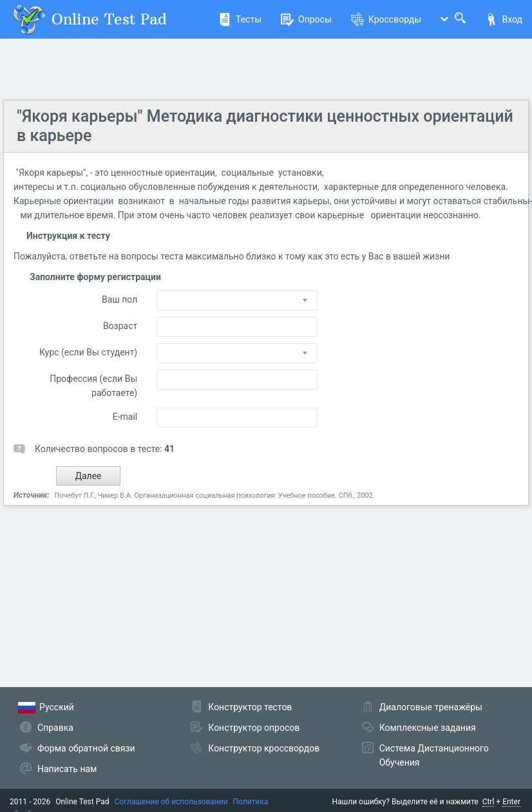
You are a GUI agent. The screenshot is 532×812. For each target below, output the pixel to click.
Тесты (240, 19)
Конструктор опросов (254, 728)
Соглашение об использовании (171, 802)
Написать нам (67, 769)
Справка (55, 728)
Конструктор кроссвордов (264, 748)
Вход (504, 19)
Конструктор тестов (250, 707)
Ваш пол (119, 299)
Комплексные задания (428, 728)
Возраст (120, 326)
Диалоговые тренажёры (431, 707)
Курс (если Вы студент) (88, 352)
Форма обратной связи (86, 748)
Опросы (306, 19)
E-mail (125, 417)
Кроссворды (386, 19)
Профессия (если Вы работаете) (93, 386)
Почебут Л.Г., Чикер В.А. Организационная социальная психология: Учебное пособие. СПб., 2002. (214, 496)
